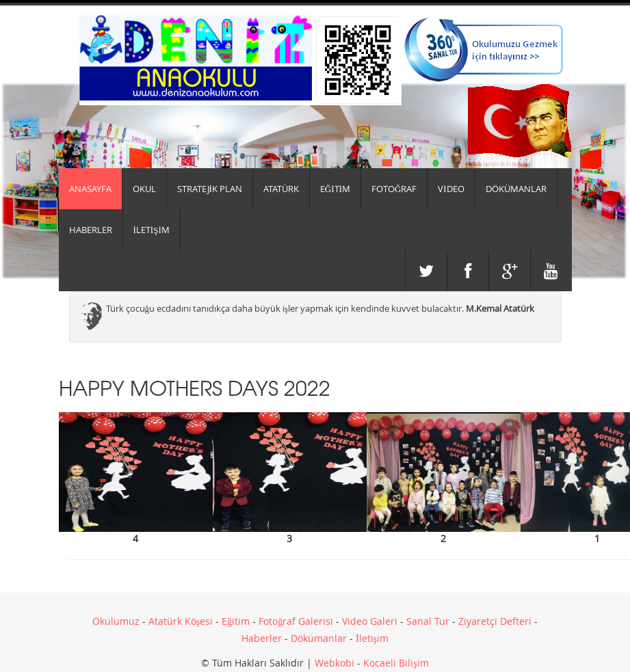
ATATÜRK (281, 189)
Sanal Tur (428, 621)
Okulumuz (116, 621)
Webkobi (334, 663)
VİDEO (451, 189)
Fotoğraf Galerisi (296, 621)
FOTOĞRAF (394, 189)
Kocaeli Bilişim (396, 663)
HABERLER (91, 230)
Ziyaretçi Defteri (495, 621)
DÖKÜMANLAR (516, 189)
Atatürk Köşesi (181, 621)
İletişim (372, 638)
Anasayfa (90, 189)
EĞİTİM (335, 189)
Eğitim (236, 621)
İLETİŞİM (152, 230)
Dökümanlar (319, 638)
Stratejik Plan (210, 189)
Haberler (262, 638)
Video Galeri (370, 621)
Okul (144, 189)
